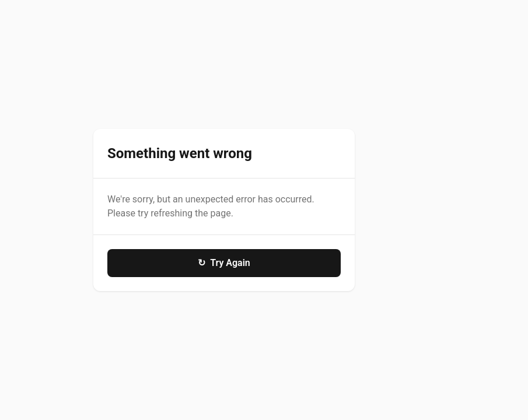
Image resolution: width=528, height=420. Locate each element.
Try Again (224, 263)
